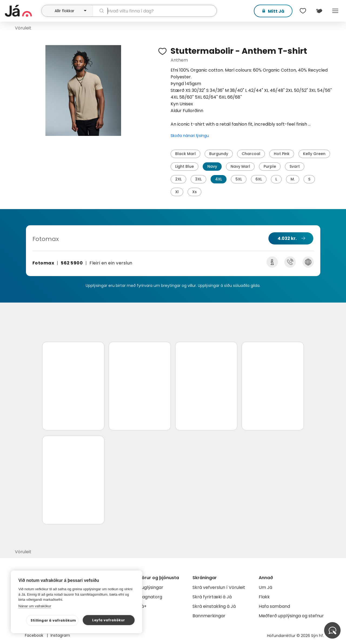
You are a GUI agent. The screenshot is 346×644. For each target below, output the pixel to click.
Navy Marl (240, 166)
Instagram (60, 635)
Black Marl (185, 154)
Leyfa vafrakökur (109, 620)
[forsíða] (22, 11)
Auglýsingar (151, 587)
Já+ (143, 606)
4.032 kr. (287, 238)
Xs (194, 192)
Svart (295, 166)
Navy (212, 166)
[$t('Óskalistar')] (303, 11)
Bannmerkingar (209, 616)
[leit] (155, 11)
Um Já (265, 587)
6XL (259, 179)
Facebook (35, 635)
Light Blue (184, 166)
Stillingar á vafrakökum (53, 620)
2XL (178, 179)
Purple (270, 166)
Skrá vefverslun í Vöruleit (219, 587)
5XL (239, 179)
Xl (177, 192)
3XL (198, 179)
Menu (335, 11)
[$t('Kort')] (319, 11)
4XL (219, 179)
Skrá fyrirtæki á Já (212, 597)
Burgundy (219, 154)
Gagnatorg (150, 597)
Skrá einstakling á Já (214, 606)
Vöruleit (23, 28)
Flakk (264, 597)
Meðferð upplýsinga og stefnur (291, 616)
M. (293, 179)
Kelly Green (314, 154)
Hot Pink (282, 154)
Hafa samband (274, 606)
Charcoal (251, 154)
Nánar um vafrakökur (35, 606)
